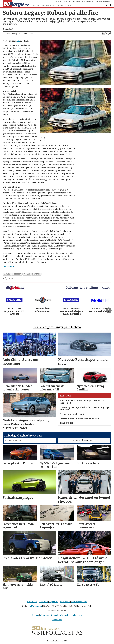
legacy (7, 274)
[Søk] (106, 5)
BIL (18, 41)
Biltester (61, 5)
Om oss (35, 615)
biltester (17, 274)
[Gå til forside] (16, 4)
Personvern (57, 620)
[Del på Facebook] (103, 34)
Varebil (69, 5)
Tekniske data (9, 267)
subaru (27, 274)
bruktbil (36, 274)
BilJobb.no (76, 1)
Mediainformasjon (62, 615)
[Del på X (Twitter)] (106, 34)
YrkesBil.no (58, 1)
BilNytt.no (67, 1)
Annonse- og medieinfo (103, 1)
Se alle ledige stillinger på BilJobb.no (57, 327)
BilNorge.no (32, 602)
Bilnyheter (36, 5)
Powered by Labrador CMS (57, 641)
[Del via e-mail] (110, 34)
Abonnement (46, 615)
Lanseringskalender (49, 5)
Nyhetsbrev (77, 615)
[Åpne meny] (111, 5)
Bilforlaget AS (36, 606)
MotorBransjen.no (88, 1)
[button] (109, 310)
